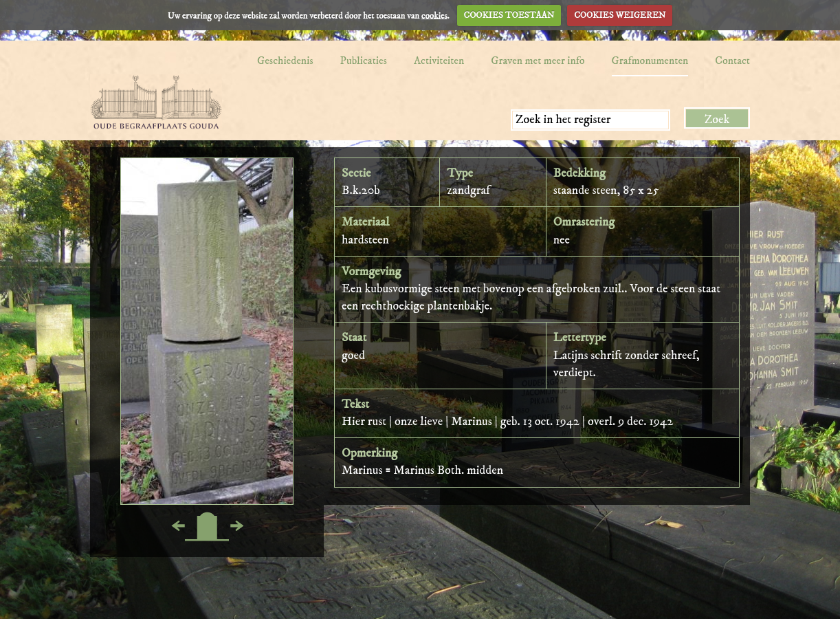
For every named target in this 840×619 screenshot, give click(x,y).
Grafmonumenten (650, 61)
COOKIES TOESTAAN (509, 15)
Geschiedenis (285, 61)
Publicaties (364, 61)
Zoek (717, 120)
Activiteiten (439, 61)
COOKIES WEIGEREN (620, 15)
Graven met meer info (538, 61)
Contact (732, 61)
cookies (434, 15)
